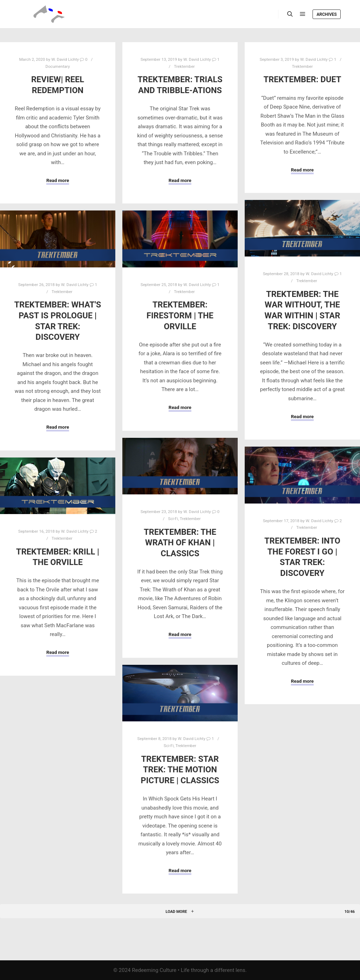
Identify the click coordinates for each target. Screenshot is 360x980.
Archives (327, 14)
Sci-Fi (173, 519)
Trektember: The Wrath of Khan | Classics (180, 543)
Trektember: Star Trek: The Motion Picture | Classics (180, 770)
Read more (58, 180)
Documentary (57, 66)
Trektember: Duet (302, 79)
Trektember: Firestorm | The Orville (180, 315)
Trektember (184, 66)
